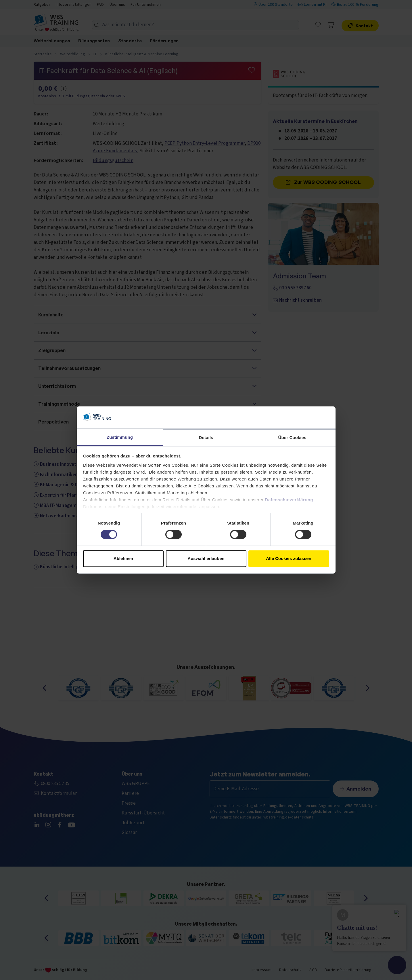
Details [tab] (206, 437)
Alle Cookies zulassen (289, 558)
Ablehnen (123, 558)
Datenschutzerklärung (289, 500)
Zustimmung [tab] (120, 437)
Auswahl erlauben (206, 558)
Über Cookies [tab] (292, 437)
